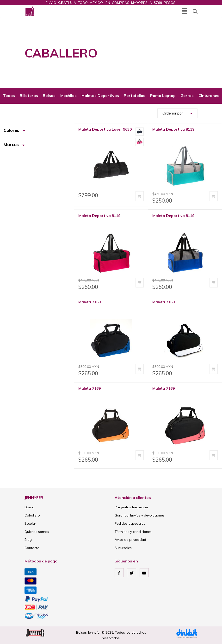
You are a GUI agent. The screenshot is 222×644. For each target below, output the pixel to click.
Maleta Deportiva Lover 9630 (105, 129)
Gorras (187, 96)
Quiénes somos (37, 532)
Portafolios (135, 96)
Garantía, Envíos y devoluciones (140, 515)
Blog (28, 540)
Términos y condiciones (133, 532)
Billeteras (29, 96)
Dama (29, 507)
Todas (9, 96)
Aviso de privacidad (130, 540)
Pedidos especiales (130, 523)
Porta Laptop (163, 96)
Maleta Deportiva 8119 (173, 129)
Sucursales (123, 548)
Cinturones (209, 96)
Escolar (30, 523)
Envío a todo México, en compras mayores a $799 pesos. (111, 3)
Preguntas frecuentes (132, 507)
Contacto (32, 548)
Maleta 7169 (89, 302)
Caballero (32, 515)
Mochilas (68, 96)
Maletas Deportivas (100, 96)
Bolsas (49, 96)
